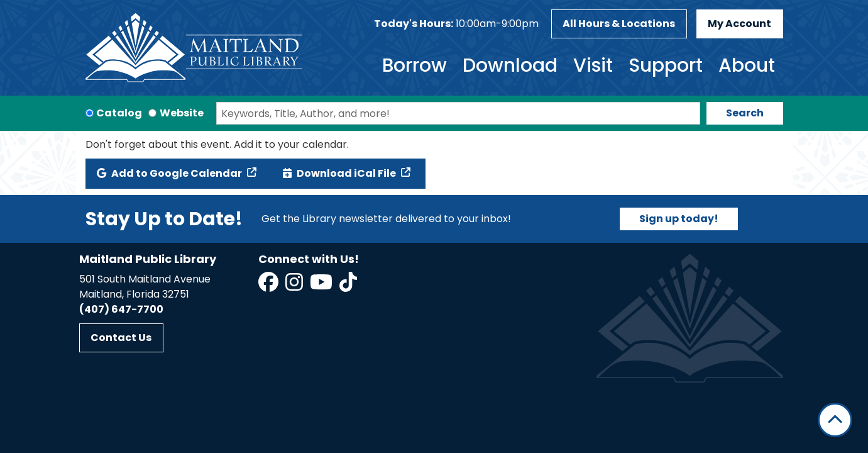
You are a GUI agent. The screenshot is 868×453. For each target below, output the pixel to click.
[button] (456, 24)
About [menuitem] (747, 65)
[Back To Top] (835, 420)
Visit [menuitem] (593, 65)
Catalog (119, 113)
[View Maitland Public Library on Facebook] (269, 286)
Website (182, 113)
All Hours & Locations (619, 24)
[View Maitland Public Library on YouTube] (322, 286)
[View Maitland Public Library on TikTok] (348, 286)
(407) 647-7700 (121, 309)
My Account (739, 24)
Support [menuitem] (666, 65)
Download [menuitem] (510, 65)
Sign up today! (679, 219)
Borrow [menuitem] (415, 65)
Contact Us (121, 338)
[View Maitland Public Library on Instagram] (295, 286)
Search (745, 113)
